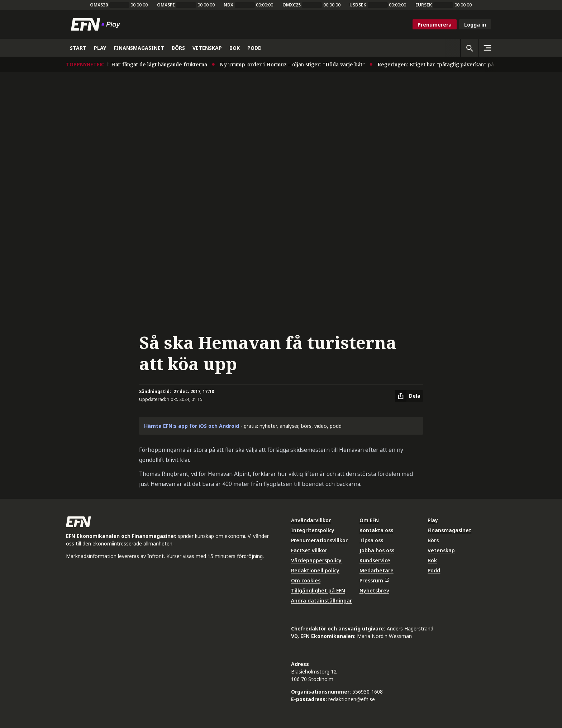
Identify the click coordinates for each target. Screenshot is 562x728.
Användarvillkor (311, 520)
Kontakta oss (376, 530)
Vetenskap (441, 550)
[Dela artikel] (409, 396)
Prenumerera (435, 25)
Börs (433, 540)
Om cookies (306, 580)
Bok (432, 560)
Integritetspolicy (313, 530)
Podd (434, 570)
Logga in (475, 25)
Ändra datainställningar (322, 601)
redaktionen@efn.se (352, 699)
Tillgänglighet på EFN (318, 590)
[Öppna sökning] (469, 48)
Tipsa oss (371, 540)
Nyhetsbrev (374, 590)
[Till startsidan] (97, 24)
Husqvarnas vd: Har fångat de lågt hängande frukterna (142, 64)
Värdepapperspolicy (316, 560)
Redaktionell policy (315, 570)
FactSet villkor (309, 550)
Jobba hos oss (377, 550)
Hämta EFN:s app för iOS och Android (192, 426)
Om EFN (369, 520)
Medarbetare (377, 570)
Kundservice (375, 560)
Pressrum (374, 580)
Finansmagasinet (449, 530)
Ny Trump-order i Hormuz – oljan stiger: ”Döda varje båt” (295, 64)
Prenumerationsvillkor (319, 540)
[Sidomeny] (487, 48)
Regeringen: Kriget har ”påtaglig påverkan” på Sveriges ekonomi (462, 64)
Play (433, 520)
